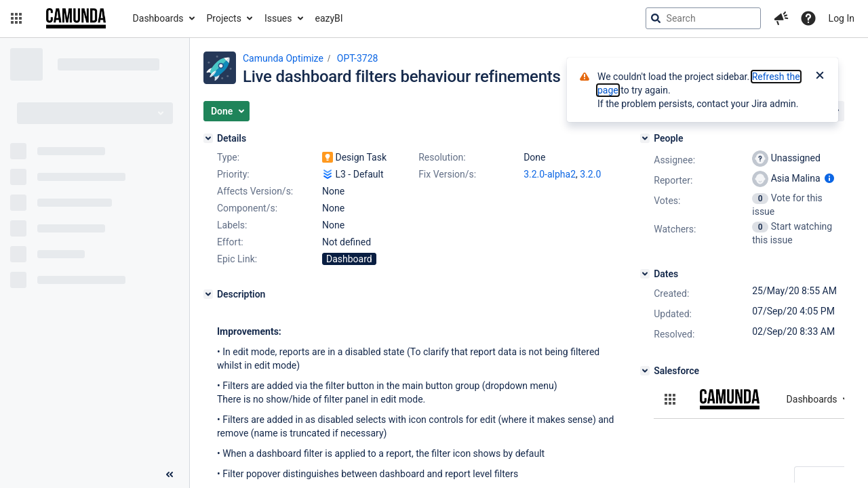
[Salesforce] (645, 371)
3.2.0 (590, 174)
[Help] (808, 18)
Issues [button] (278, 18)
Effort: (230, 242)
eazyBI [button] (329, 18)
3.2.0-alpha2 (550, 174)
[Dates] (645, 274)
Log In (842, 18)
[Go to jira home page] (76, 18)
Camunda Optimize (283, 58)
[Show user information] (829, 178)
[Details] (208, 138)
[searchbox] (703, 18)
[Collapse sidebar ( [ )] (170, 474)
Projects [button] (224, 18)
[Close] (820, 77)
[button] (16, 18)
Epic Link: (237, 259)
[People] (645, 138)
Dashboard (349, 259)
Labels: (232, 225)
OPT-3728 (358, 58)
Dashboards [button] (158, 18)
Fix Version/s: (447, 174)
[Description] (208, 294)
